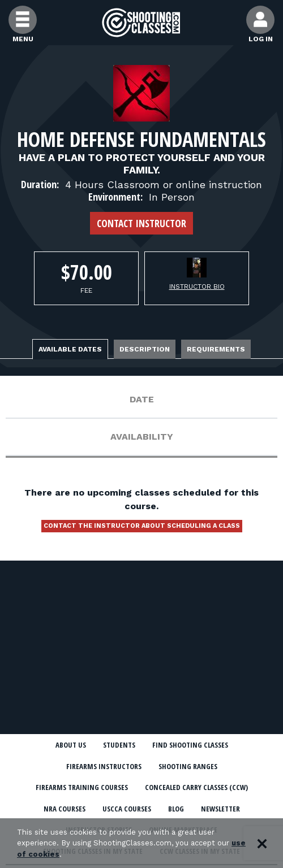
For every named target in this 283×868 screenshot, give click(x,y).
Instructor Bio (197, 287)
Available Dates (70, 349)
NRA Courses (65, 809)
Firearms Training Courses (82, 787)
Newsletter (220, 809)
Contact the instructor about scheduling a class (142, 526)
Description (145, 349)
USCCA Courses (127, 809)
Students (119, 745)
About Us (71, 745)
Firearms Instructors (104, 766)
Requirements (216, 349)
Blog (176, 809)
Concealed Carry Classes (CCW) (196, 787)
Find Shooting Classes (190, 745)
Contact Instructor (141, 223)
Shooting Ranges (188, 766)
